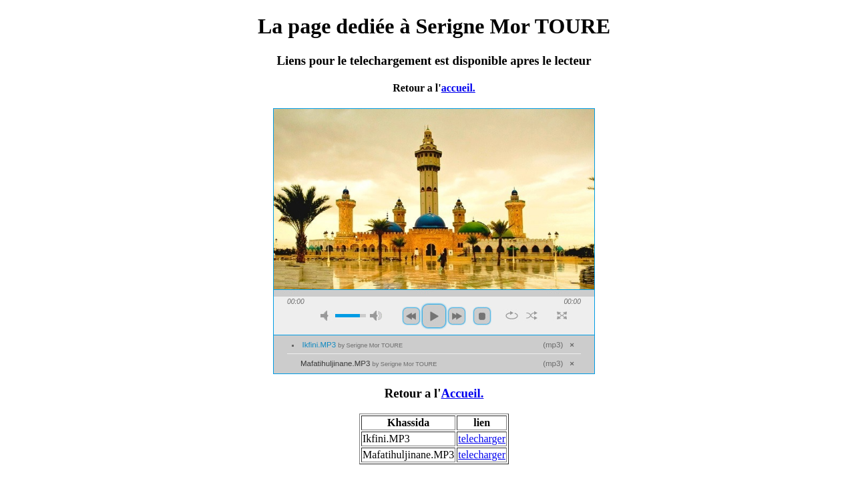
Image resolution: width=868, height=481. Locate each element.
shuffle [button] (532, 315)
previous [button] (411, 316)
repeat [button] (512, 315)
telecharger (482, 439)
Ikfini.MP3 (353, 345)
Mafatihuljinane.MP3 (369, 363)
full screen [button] (562, 315)
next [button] (457, 316)
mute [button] (327, 316)
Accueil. (462, 393)
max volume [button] (376, 316)
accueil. (458, 88)
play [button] (434, 316)
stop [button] (482, 316)
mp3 (553, 345)
